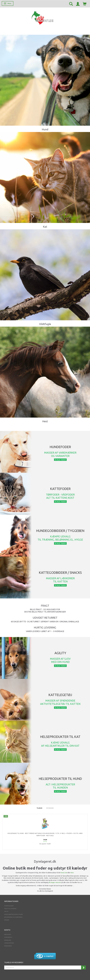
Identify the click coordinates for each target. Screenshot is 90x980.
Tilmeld (83, 967)
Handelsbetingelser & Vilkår (13, 914)
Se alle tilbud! (60, 460)
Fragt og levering (10, 909)
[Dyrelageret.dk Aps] (43, 17)
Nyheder (50, 808)
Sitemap (7, 920)
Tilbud (39, 808)
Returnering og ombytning (13, 917)
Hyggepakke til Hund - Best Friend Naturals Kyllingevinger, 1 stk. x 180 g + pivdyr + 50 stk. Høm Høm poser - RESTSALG (45, 834)
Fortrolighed (9, 906)
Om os (6, 911)
